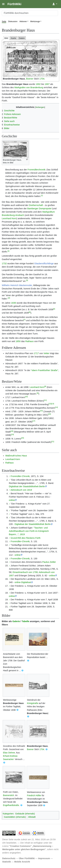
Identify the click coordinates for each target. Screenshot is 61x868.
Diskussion (13, 21)
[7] (24, 320)
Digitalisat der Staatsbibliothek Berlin (27, 486)
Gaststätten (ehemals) (15, 817)
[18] (12, 431)
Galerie (16, 621)
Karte (13, 38)
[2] (8, 251)
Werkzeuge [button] (35, 21)
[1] (42, 195)
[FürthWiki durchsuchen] (30, 13)
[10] (26, 397)
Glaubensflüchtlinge (44, 263)
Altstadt (32, 817)
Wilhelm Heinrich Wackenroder (17, 285)
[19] (12, 434)
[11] (45, 400)
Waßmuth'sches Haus (16, 456)
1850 (18, 341)
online (12, 500)
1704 (42, 79)
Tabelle (26, 621)
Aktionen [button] (23, 21)
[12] (50, 404)
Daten (22, 38)
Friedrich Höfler (34, 795)
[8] (45, 386)
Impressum (44, 858)
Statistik (7, 862)
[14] (56, 407)
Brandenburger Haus (14, 79)
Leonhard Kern (9, 218)
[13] (53, 404)
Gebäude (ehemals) (25, 814)
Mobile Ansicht (22, 862)
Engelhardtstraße (11, 805)
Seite (4, 21)
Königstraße (33, 703)
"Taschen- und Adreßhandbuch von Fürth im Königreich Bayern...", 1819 (29, 531)
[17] (34, 421)
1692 (38, 84)
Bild (6, 38)
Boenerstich (9, 795)
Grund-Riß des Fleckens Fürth (26, 538)
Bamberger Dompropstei (39, 209)
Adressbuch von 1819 (21, 490)
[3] (27, 280)
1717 (36, 353)
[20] (22, 438)
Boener (30, 79)
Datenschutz (9, 858)
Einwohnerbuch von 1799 (25, 572)
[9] (38, 393)
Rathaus (29, 341)
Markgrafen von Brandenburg (29, 87)
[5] (54, 309)
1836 (13, 303)
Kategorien (8, 814)
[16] (49, 414)
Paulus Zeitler (49, 562)
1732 (4, 263)
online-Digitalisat (23, 582)
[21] (53, 442)
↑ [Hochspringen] (9, 476)
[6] (30, 312)
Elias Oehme (9, 753)
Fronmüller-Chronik (20, 476)
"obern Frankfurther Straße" (45, 370)
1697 (47, 84)
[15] (41, 411)
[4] (9, 298)
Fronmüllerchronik (36, 170)
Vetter (46, 353)
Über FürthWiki (27, 858)
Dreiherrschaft (36, 205)
